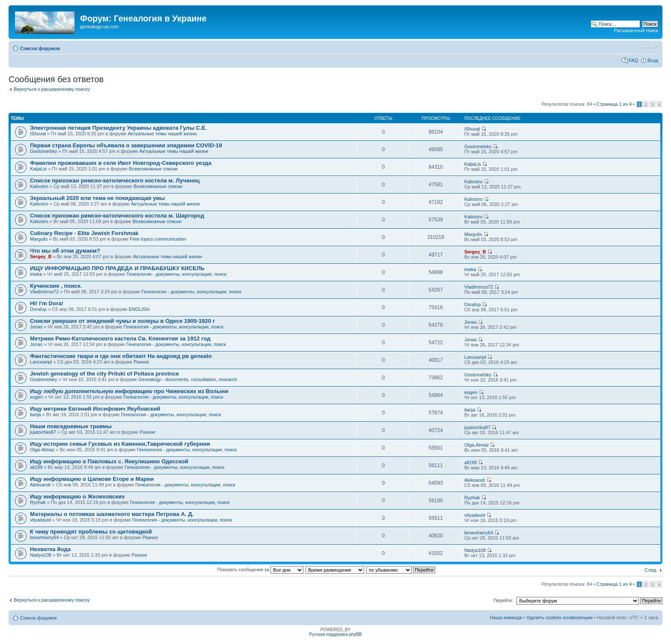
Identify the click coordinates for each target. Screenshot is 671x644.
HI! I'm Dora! (47, 303)
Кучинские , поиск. (56, 286)
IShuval (38, 134)
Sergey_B (41, 256)
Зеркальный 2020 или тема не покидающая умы (97, 198)
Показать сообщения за (260, 569)
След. (651, 570)
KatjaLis (38, 169)
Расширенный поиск (636, 30)
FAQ (633, 60)
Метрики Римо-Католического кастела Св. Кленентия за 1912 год (120, 338)
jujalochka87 (43, 432)
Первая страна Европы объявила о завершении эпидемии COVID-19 (126, 145)
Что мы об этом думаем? (65, 251)
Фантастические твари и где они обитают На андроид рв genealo (121, 356)
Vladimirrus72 (44, 292)
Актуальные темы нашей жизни (162, 134)
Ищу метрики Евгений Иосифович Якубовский (95, 409)
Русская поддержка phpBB (335, 634)
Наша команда (506, 617)
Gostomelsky (44, 151)
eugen (37, 397)
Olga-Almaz (42, 450)
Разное (141, 362)
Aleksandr (40, 485)
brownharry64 (44, 537)
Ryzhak (38, 502)
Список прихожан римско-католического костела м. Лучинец (115, 180)
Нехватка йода (50, 549)
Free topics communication (158, 239)
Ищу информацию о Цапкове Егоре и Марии (92, 479)
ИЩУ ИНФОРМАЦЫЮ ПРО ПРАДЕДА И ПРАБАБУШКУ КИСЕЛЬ (117, 268)
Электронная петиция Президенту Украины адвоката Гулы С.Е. (119, 128)
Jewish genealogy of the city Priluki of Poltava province (104, 374)
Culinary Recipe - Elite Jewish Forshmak (84, 233)
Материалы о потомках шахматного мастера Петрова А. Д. (112, 514)
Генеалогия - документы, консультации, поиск (177, 274)
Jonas (36, 327)
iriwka (36, 274)
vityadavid (40, 520)
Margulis (39, 239)
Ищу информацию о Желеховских (77, 496)
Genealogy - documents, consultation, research (188, 379)
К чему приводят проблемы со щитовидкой (91, 532)
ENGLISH (139, 309)
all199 (36, 467)
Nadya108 (41, 555)
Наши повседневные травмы (71, 426)
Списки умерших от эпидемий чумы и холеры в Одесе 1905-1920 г (122, 321)
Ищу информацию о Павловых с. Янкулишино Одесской (109, 461)
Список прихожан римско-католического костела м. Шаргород (117, 216)
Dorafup (38, 309)
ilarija (36, 414)
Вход (653, 60)
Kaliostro (39, 186)
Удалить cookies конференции (560, 617)
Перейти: (503, 600)
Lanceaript (41, 362)
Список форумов (40, 48)
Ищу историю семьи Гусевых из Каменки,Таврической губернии (120, 444)
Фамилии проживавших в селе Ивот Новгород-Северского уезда (121, 163)
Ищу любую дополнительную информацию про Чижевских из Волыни (129, 391)
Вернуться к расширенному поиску (52, 89)
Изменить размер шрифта (652, 47)
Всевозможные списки (153, 169)
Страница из (614, 104)
